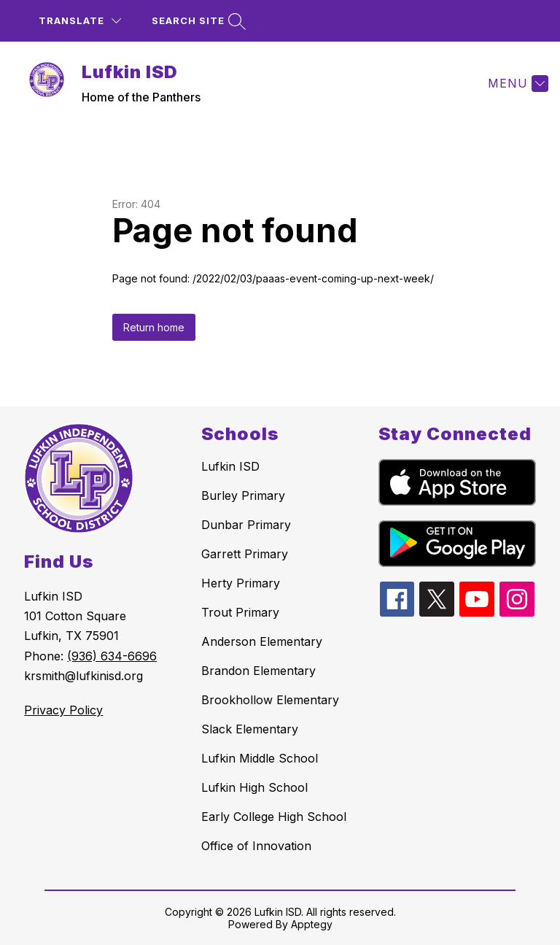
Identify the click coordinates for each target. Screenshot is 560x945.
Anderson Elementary (262, 641)
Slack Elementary (250, 729)
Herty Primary (241, 583)
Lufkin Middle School (260, 758)
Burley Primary (243, 495)
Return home (154, 327)
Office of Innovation (256, 846)
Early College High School (274, 817)
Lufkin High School (254, 787)
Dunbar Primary (246, 525)
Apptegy (312, 924)
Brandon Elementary (258, 671)
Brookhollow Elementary (270, 700)
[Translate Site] (80, 21)
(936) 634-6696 (112, 656)
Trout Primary (240, 612)
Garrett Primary (245, 554)
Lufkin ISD (230, 466)
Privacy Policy (63, 710)
